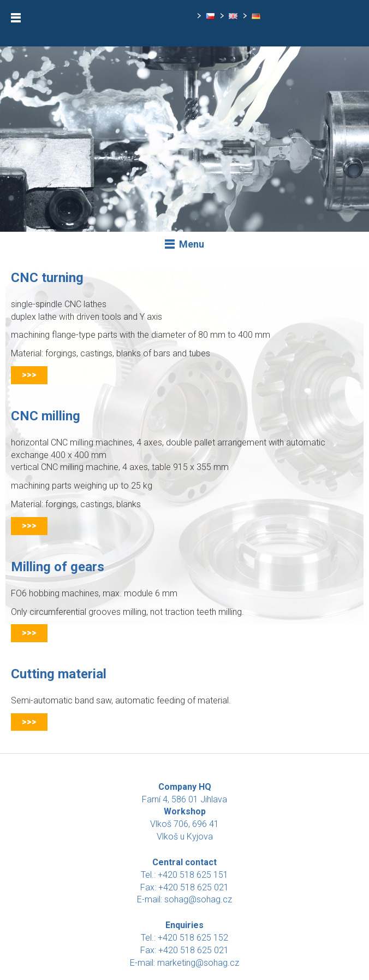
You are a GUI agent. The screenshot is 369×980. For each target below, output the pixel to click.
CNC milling (46, 416)
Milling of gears (58, 567)
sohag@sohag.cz (198, 899)
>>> (29, 375)
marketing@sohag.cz (198, 963)
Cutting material (59, 674)
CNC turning (47, 278)
